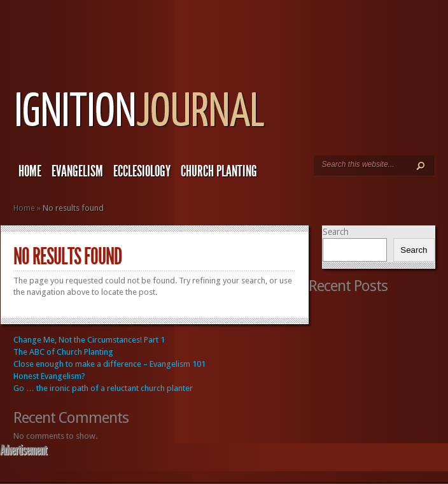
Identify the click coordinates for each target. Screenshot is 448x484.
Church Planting (219, 171)
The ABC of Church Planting (63, 352)
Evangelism (77, 171)
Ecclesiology (142, 171)
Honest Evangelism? (49, 376)
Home (30, 171)
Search (336, 232)
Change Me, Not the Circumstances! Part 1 (89, 340)
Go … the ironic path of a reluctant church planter (103, 388)
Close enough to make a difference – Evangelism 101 (109, 364)
